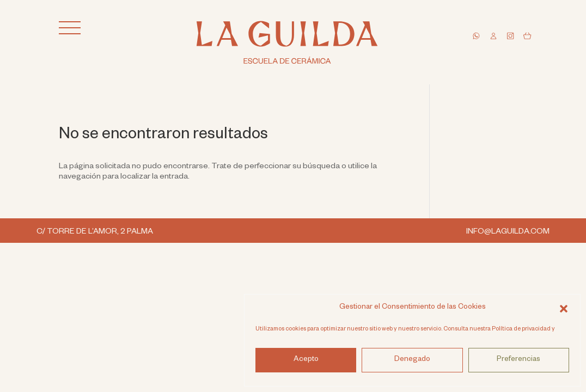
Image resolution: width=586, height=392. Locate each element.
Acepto (306, 360)
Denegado (412, 360)
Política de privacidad (521, 329)
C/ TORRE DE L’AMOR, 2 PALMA (96, 232)
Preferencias (518, 360)
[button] (564, 308)
